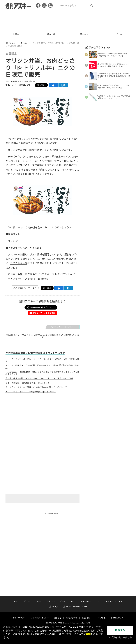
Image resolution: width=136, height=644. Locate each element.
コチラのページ (19, 263)
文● (8, 85)
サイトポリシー (19, 615)
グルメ (24, 43)
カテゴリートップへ (62, 327)
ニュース (52, 34)
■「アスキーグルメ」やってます (24, 248)
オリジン (13, 241)
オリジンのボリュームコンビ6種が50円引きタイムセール (31, 392)
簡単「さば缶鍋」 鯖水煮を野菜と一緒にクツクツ (27, 383)
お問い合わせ (72, 615)
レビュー (18, 34)
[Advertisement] (68, 19)
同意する (120, 630)
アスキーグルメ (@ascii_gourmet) (29, 279)
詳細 (88, 634)
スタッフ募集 (100, 615)
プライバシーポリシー (40, 615)
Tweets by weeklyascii (52, 513)
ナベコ (13, 85)
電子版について (117, 615)
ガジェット (86, 34)
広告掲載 (86, 615)
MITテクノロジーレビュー (75, 603)
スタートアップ (87, 598)
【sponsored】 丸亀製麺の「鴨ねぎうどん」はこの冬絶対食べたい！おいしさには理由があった (42, 373)
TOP (16, 598)
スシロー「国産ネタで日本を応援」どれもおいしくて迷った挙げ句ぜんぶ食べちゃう (42, 366)
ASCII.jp (54, 603)
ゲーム (63, 598)
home (10, 43)
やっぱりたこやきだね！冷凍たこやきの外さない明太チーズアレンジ (36, 387)
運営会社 (58, 615)
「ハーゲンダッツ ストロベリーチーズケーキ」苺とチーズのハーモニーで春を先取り (42, 360)
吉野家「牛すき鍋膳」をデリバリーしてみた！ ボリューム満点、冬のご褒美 (39, 378)
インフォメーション (114, 598)
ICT (99, 598)
